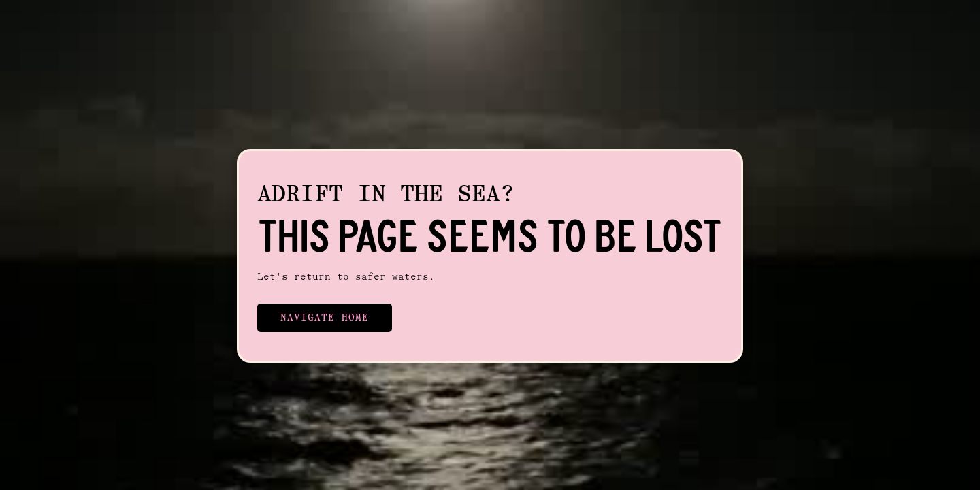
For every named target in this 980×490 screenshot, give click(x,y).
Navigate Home (325, 317)
